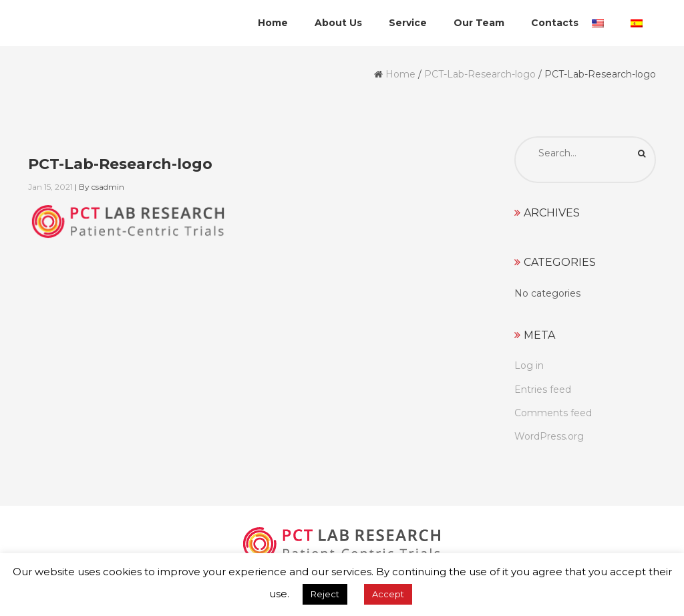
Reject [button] (325, 594)
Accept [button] (388, 594)
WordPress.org (549, 436)
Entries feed (543, 390)
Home (400, 74)
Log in (529, 365)
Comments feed (553, 413)
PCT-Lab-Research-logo (480, 74)
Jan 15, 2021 (50, 187)
